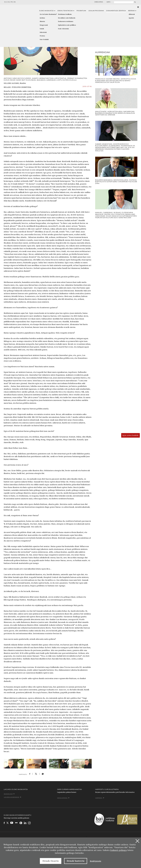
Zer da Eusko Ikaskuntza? (48, 14)
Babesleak (43, 32)
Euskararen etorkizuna (66, 21)
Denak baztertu (76, 861)
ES (8, 2)
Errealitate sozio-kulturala (67, 18)
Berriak (132, 11)
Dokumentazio (116, 11)
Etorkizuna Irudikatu (65, 14)
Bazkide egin (9, 794)
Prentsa (42, 36)
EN (15, 2)
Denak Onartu (51, 861)
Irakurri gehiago (119, 850)
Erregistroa (99, 2)
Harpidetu (100, 798)
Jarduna (42, 18)
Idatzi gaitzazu (63, 798)
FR (11, 2)
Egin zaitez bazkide (131, 435)
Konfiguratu (95, 861)
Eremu (66, 11)
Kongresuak (44, 25)
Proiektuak (81, 11)
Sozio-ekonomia (63, 29)
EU (5, 2)
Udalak (96, 11)
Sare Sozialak (44, 39)
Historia (42, 21)
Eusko (47, 11)
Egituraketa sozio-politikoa (67, 25)
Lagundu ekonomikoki (12, 797)
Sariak (42, 29)
